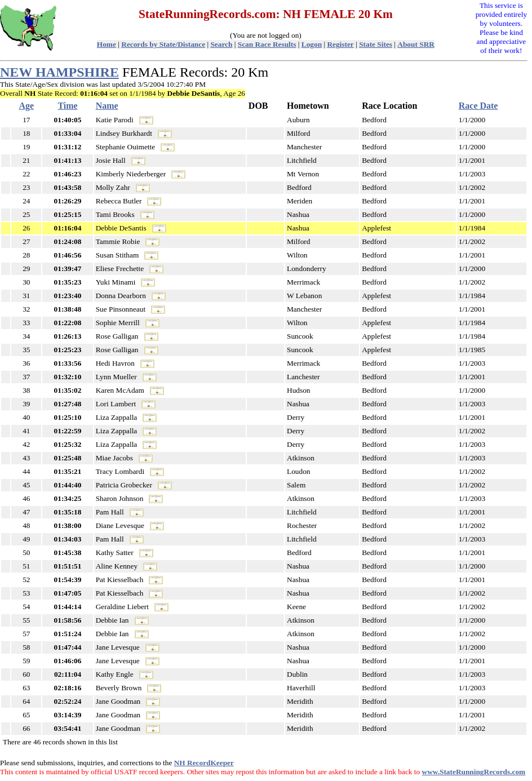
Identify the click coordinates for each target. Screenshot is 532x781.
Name (107, 106)
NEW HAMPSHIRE (59, 72)
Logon (312, 44)
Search (221, 44)
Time (67, 106)
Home (107, 44)
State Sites (376, 44)
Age (27, 106)
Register (340, 44)
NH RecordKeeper (204, 763)
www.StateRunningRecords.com (474, 772)
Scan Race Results (267, 44)
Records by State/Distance (163, 44)
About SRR (416, 44)
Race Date (478, 106)
